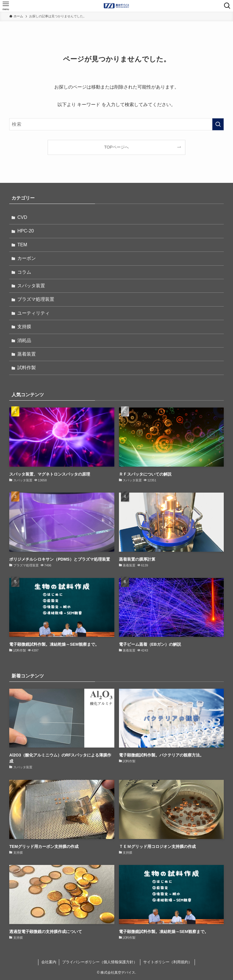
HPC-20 (26, 231)
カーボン (27, 258)
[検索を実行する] (218, 124)
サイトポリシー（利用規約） (168, 962)
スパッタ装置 (31, 286)
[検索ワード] (116, 124)
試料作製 (27, 368)
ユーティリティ (33, 313)
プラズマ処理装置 (36, 299)
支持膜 (24, 327)
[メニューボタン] (6, 6)
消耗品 (24, 340)
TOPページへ (116, 147)
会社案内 (49, 962)
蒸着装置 (27, 354)
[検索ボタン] (227, 6)
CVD (22, 217)
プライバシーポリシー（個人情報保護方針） (100, 962)
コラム (24, 272)
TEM (22, 245)
